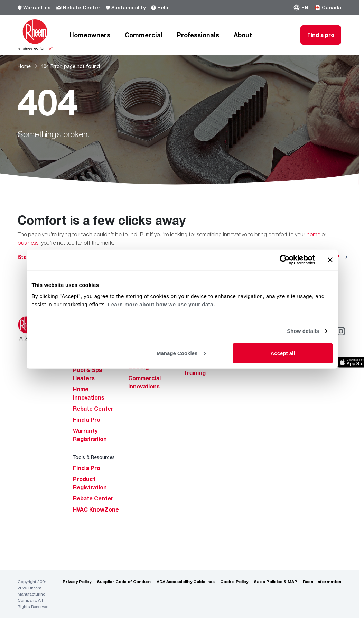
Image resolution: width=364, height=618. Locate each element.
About (243, 35)
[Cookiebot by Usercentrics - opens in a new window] (285, 260)
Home (24, 66)
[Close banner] (330, 260)
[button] (301, 8)
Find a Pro (87, 420)
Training (195, 373)
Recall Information (322, 582)
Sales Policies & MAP (276, 582)
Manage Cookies (181, 353)
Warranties (34, 7)
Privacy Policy (77, 582)
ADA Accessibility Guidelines (186, 582)
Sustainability (126, 7)
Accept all (283, 353)
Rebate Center (78, 7)
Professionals (198, 35)
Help (160, 7)
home (313, 234)
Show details (303, 331)
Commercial (144, 35)
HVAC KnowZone (96, 509)
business (28, 243)
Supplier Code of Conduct (124, 582)
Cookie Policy (234, 582)
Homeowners (90, 35)
